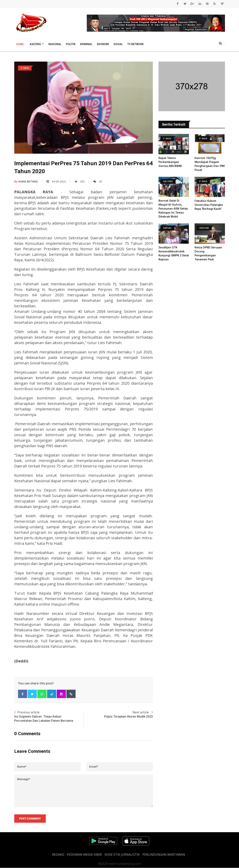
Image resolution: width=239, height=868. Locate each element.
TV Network (136, 44)
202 (80, 181)
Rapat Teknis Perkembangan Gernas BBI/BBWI (170, 162)
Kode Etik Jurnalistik (122, 855)
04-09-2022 (56, 181)
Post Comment (30, 819)
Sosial (118, 44)
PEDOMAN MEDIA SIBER (84, 855)
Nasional (55, 44)
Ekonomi (103, 44)
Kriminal (86, 44)
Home (20, 44)
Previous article (49, 717)
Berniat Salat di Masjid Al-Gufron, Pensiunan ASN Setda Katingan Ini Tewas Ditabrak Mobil (173, 209)
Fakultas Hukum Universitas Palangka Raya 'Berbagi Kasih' (209, 205)
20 (98, 181)
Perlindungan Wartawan (164, 855)
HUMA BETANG (26, 181)
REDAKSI (58, 855)
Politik (71, 44)
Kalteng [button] (36, 44)
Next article (118, 714)
